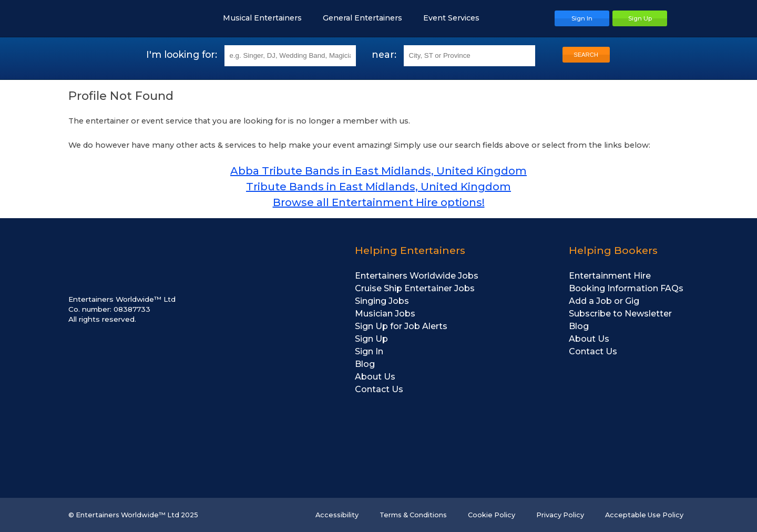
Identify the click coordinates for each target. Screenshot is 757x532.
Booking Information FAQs (626, 288)
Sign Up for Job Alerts (401, 326)
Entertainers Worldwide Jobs (417, 276)
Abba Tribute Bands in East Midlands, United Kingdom (378, 171)
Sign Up (371, 339)
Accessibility (337, 515)
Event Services (457, 18)
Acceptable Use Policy (644, 515)
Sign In (369, 351)
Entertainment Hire (610, 276)
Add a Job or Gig (604, 301)
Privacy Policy (560, 515)
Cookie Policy (492, 515)
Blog (365, 364)
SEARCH (586, 55)
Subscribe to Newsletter (620, 314)
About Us (375, 377)
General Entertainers (368, 18)
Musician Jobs (385, 314)
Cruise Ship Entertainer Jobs (415, 288)
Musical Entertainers (268, 18)
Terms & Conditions (413, 515)
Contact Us (379, 389)
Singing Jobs (382, 301)
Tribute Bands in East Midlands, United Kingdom (378, 187)
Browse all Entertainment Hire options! (379, 202)
